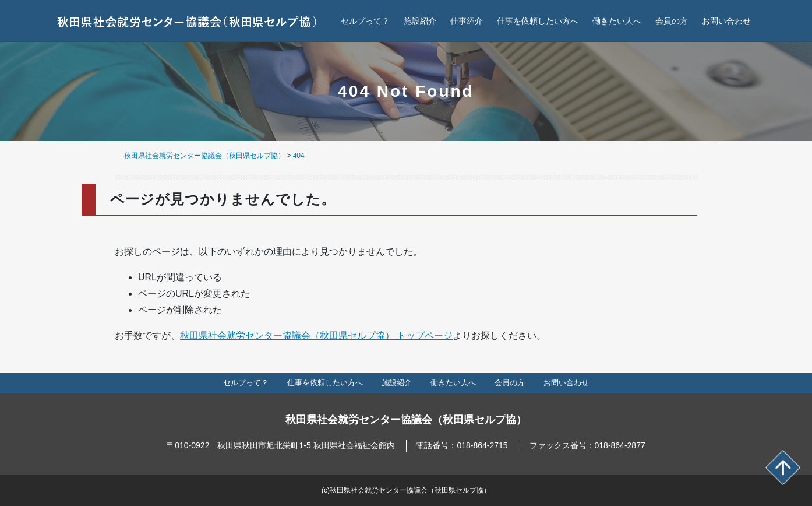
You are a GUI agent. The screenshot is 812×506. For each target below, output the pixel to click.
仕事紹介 (467, 21)
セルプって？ (365, 21)
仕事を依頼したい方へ (538, 21)
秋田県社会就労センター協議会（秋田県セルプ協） (406, 420)
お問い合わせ (726, 21)
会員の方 (672, 21)
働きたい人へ (617, 21)
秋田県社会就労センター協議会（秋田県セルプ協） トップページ (316, 335)
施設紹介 (420, 21)
